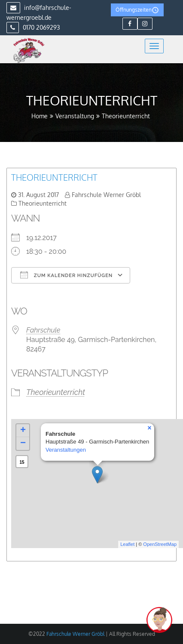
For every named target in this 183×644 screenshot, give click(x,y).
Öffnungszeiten (137, 10)
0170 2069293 (33, 27)
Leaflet (127, 544)
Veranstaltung (75, 116)
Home (40, 116)
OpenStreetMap (160, 544)
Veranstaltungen (66, 450)
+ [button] (23, 431)
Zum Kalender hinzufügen (66, 275)
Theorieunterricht (54, 177)
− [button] (23, 444)
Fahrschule (43, 330)
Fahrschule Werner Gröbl (106, 195)
